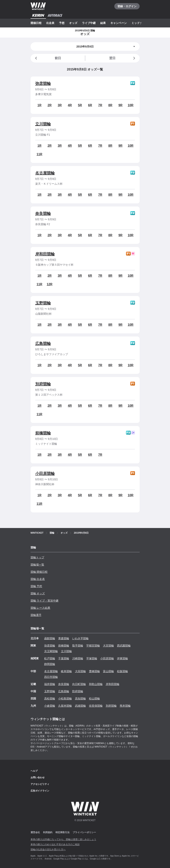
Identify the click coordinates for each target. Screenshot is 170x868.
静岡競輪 (50, 664)
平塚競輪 (92, 658)
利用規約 (48, 832)
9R (120, 105)
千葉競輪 (64, 658)
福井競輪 (50, 684)
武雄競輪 (80, 706)
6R (90, 105)
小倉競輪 (50, 706)
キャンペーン (119, 23)
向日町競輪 (79, 684)
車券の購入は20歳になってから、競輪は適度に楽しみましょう (63, 839)
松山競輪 (94, 698)
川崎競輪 (78, 658)
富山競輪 (108, 671)
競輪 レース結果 (41, 608)
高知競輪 (80, 698)
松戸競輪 (50, 658)
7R (100, 105)
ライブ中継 (89, 23)
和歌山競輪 (96, 684)
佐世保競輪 (96, 706)
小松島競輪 (65, 698)
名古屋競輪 (45, 173)
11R (39, 154)
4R (70, 105)
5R (80, 105)
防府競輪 (78, 691)
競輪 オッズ (38, 593)
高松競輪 (50, 698)
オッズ (73, 23)
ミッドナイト (140, 23)
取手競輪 (78, 646)
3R (60, 105)
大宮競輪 (108, 646)
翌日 (123, 58)
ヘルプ (34, 771)
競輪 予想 (36, 586)
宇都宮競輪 (93, 646)
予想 (62, 23)
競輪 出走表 (38, 579)
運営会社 (35, 832)
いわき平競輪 (80, 638)
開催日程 (36, 23)
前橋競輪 (43, 433)
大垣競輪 (80, 671)
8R (110, 105)
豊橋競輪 (94, 671)
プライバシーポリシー (84, 832)
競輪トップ (37, 557)
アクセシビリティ (40, 784)
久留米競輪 (65, 706)
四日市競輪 (51, 677)
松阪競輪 (122, 671)
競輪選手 (36, 615)
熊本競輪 (125, 706)
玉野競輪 (43, 303)
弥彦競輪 (43, 83)
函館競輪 (50, 638)
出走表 (50, 23)
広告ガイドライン (40, 791)
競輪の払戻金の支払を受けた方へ (48, 850)
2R (49, 105)
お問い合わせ (38, 778)
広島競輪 (43, 344)
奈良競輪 (43, 213)
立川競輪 (43, 124)
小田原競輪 (45, 474)
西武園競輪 (124, 646)
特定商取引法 (63, 832)
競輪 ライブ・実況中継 (45, 601)
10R (131, 105)
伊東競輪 (122, 658)
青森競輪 (64, 638)
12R (50, 284)
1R (39, 105)
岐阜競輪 (66, 671)
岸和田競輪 (45, 254)
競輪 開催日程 (39, 572)
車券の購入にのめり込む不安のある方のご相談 (55, 844)
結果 (103, 23)
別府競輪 (43, 384)
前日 (47, 58)
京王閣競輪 (51, 651)
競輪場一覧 (37, 565)
